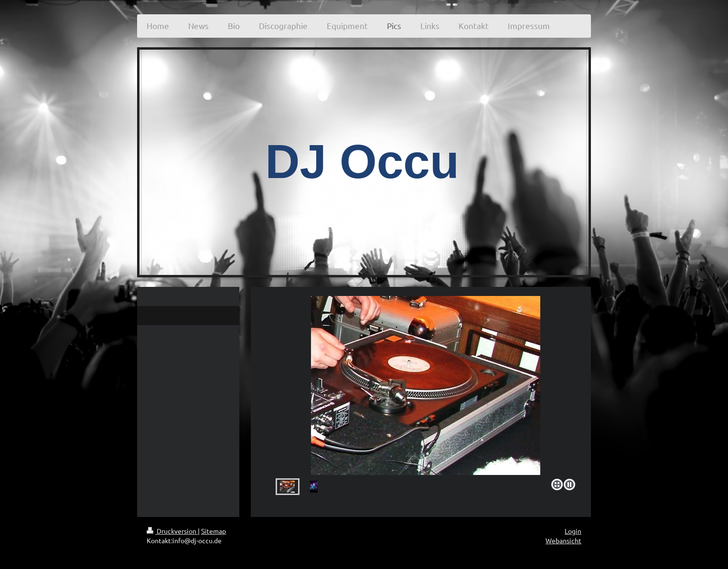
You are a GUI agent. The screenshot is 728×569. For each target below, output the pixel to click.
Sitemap (214, 531)
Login (573, 531)
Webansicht (563, 540)
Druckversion (172, 531)
